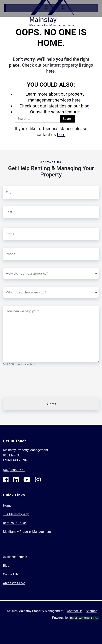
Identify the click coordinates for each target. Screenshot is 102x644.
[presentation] (33, 386)
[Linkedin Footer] (16, 480)
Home (7, 506)
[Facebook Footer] (6, 480)
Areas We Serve (14, 583)
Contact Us (11, 574)
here (50, 71)
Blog (6, 566)
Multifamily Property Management (27, 532)
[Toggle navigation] (99, 19)
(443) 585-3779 (14, 470)
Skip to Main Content (17, 2)
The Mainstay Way (16, 514)
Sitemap (92, 611)
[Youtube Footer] (27, 480)
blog (85, 106)
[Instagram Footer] (38, 480)
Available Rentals (15, 557)
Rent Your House (15, 523)
